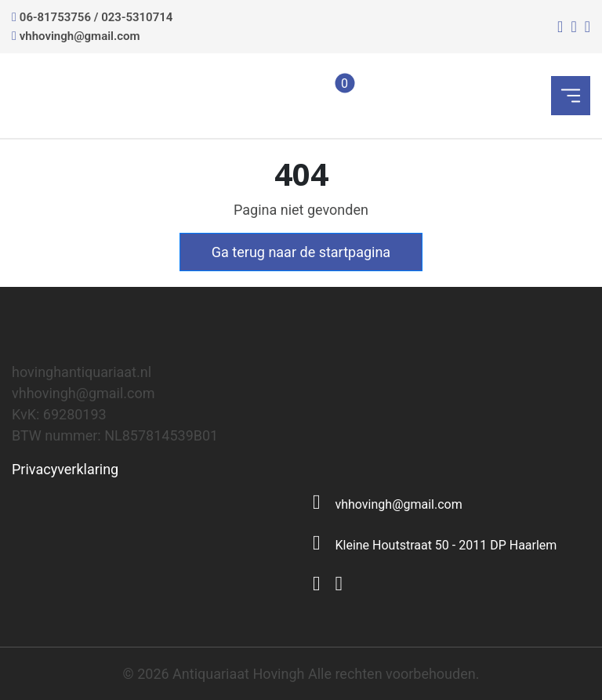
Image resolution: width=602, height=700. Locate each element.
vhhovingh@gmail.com (80, 36)
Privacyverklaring (65, 469)
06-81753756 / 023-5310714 (96, 17)
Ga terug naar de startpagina (301, 252)
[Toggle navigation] (571, 96)
